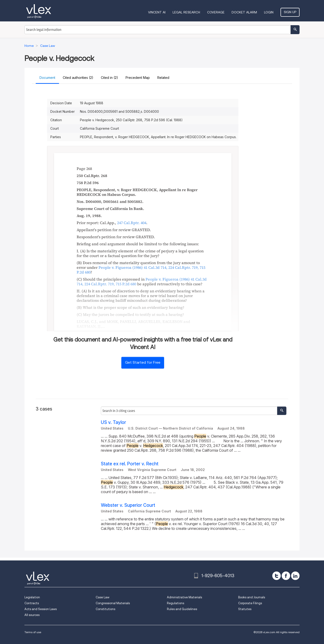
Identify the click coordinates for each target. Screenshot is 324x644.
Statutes (245, 609)
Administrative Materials (184, 597)
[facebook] (286, 576)
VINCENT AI (157, 12)
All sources (32, 615)
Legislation (32, 597)
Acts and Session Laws (41, 609)
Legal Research (186, 12)
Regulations (176, 603)
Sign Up (290, 12)
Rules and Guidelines (182, 609)
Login (269, 12)
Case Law (103, 597)
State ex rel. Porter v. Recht (130, 464)
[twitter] (277, 576)
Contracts (32, 603)
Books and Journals (252, 597)
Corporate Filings (250, 603)
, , (141, 270)
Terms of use (33, 632)
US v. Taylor (113, 422)
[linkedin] (295, 576)
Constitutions (105, 609)
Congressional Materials (113, 603)
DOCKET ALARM (244, 12)
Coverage (216, 12)
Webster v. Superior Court (128, 505)
